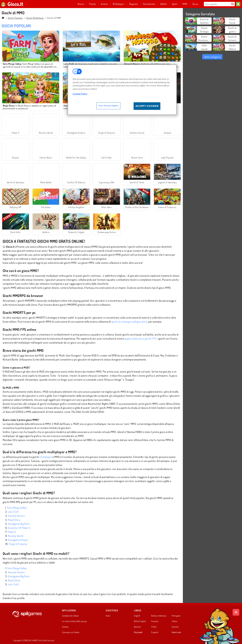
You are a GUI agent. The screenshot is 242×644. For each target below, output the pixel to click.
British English (140, 621)
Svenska (175, 627)
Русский (138, 632)
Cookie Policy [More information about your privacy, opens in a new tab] (80, 94)
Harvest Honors (16, 516)
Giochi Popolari (15, 18)
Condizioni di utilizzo (70, 616)
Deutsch (137, 627)
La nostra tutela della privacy (74, 621)
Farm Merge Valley (17, 508)
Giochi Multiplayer (35, 18)
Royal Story (14, 520)
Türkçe (175, 621)
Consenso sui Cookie (71, 632)
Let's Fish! (13, 512)
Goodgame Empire (18, 540)
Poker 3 (12, 532)
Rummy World (16, 536)
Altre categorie (212, 57)
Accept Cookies (147, 106)
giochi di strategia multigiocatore (129, 322)
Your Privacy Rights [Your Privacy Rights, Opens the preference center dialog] (108, 106)
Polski (154, 627)
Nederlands (177, 632)
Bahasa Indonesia (159, 616)
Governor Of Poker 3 (19, 528)
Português (176, 616)
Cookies (65, 627)
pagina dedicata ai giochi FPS (140, 339)
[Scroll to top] (236, 612)
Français (155, 621)
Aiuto (108, 616)
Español (155, 632)
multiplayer (46, 457)
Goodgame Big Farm (19, 524)
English (137, 616)
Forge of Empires (18, 544)
